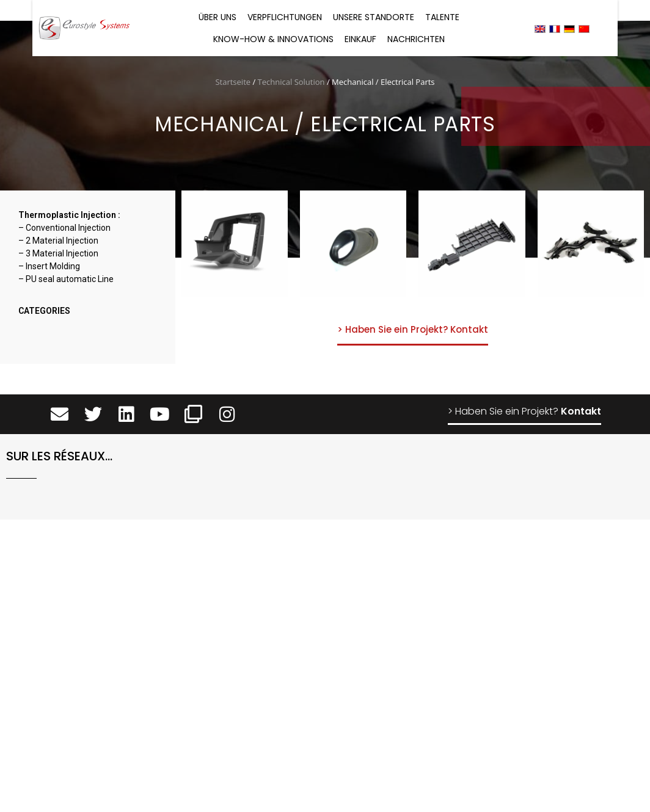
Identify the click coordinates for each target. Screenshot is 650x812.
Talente (442, 17)
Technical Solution (291, 82)
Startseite (233, 82)
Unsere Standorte (374, 17)
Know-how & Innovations (273, 39)
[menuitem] (540, 28)
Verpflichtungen (285, 17)
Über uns (217, 17)
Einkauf (360, 39)
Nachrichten (416, 39)
